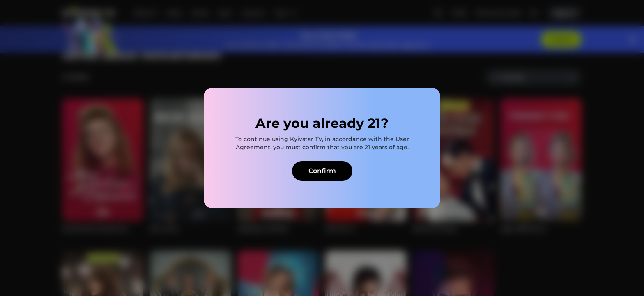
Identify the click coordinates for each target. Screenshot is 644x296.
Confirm (322, 171)
